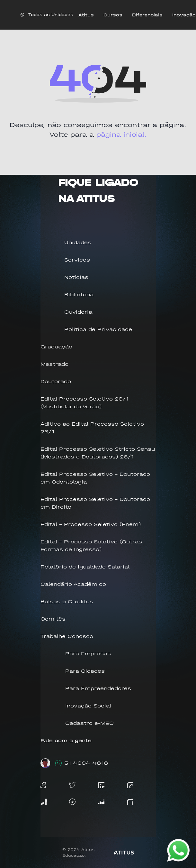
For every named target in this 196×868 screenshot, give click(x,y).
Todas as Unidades (47, 15)
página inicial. (121, 135)
